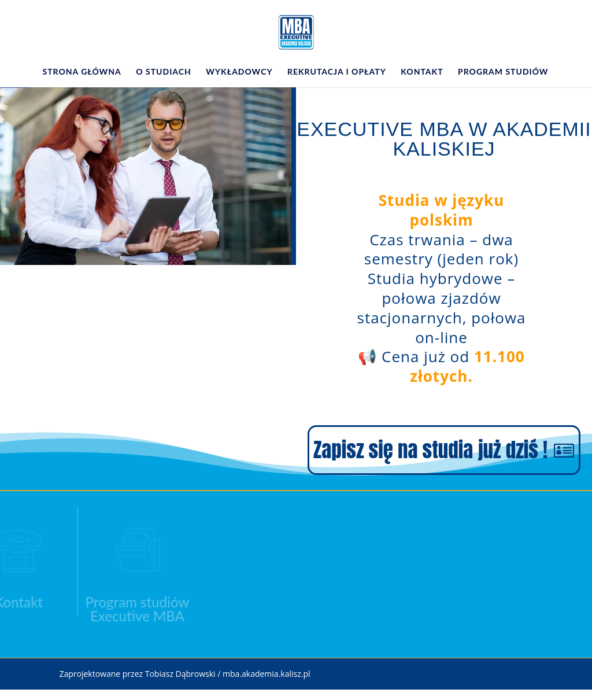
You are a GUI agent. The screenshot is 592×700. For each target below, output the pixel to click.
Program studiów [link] (503, 72)
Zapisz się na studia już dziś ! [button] (430, 450)
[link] (297, 32)
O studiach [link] (163, 72)
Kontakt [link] (422, 72)
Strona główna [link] (82, 72)
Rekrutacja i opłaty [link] (337, 72)
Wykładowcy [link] (239, 72)
